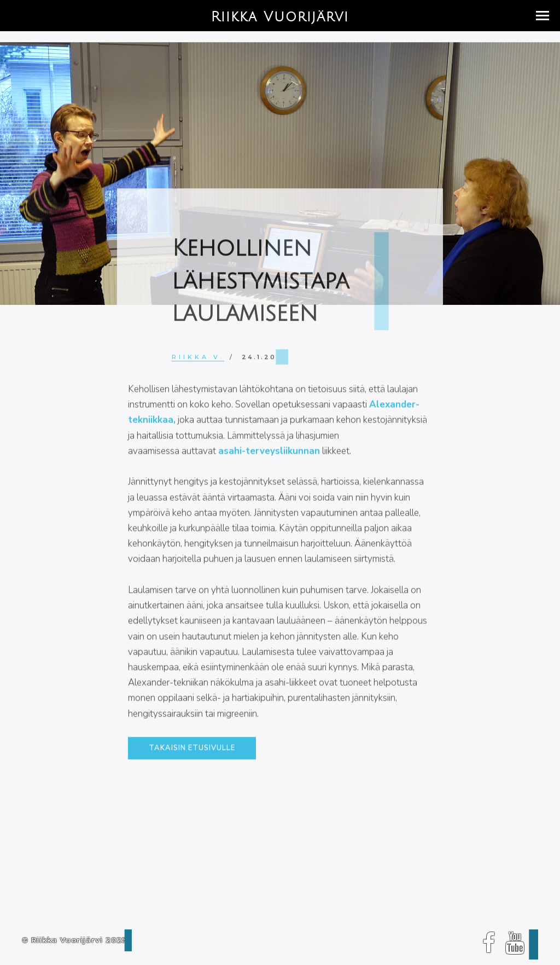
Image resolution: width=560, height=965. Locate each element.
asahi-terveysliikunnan (269, 456)
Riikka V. (198, 360)
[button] (542, 16)
